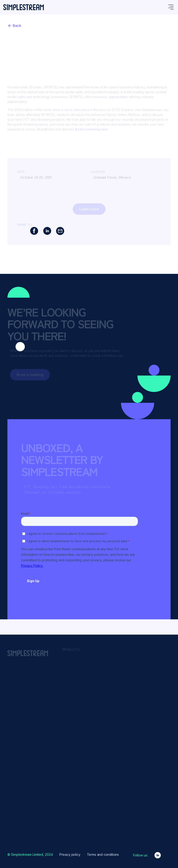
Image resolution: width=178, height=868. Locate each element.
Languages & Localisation (122, 706)
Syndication (112, 754)
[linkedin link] (158, 855)
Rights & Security (116, 749)
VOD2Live (111, 765)
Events (70, 800)
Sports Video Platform (80, 700)
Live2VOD (111, 711)
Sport (151, 674)
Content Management (119, 679)
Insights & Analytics (118, 700)
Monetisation (113, 727)
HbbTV (70, 683)
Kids (150, 679)
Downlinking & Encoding (121, 689)
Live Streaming (114, 722)
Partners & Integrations (81, 816)
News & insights (76, 811)
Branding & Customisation (122, 673)
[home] (24, 23)
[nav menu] (171, 23)
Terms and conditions (103, 854)
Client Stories (74, 795)
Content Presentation (119, 684)
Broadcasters (157, 663)
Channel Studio (76, 673)
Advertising (112, 662)
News (151, 685)
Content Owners (159, 669)
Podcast (71, 821)
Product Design (76, 827)
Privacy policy (70, 854)
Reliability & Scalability (119, 743)
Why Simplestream (78, 832)
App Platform (74, 662)
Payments (111, 732)
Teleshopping (157, 690)
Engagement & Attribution (122, 695)
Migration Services (78, 694)
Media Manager (76, 667)
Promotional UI (114, 738)
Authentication (114, 668)
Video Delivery (114, 759)
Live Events (73, 689)
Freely (69, 678)
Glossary (71, 805)
